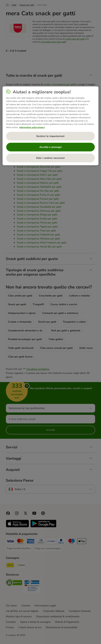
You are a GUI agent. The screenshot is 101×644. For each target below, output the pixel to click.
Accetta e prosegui (50, 147)
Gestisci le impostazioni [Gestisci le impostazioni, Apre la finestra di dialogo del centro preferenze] (50, 136)
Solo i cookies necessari (50, 158)
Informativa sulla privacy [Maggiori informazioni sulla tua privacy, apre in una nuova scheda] (32, 127)
